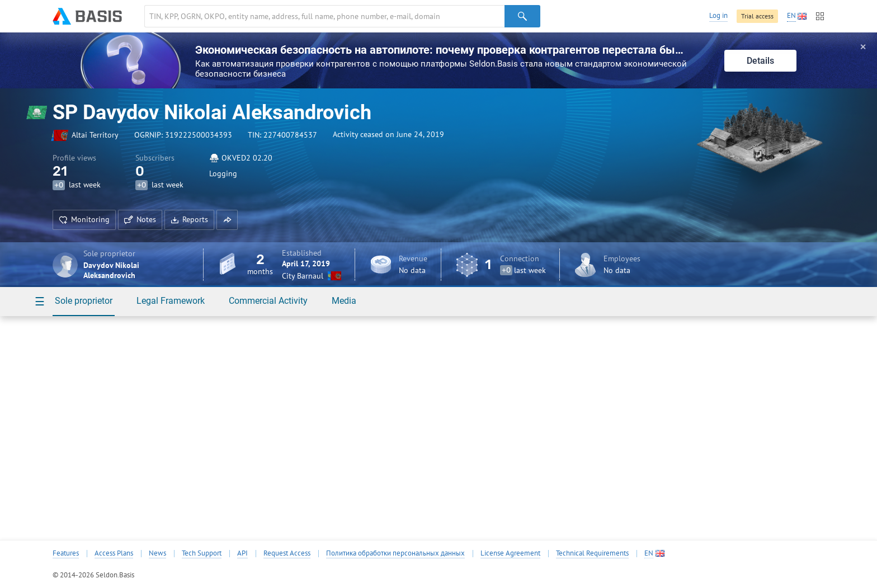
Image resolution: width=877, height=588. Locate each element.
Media (344, 301)
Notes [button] (140, 219)
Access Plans (114, 553)
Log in (718, 15)
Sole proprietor (84, 301)
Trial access (757, 16)
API (242, 553)
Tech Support (202, 553)
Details (760, 61)
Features (66, 553)
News (157, 553)
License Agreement (510, 553)
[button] (227, 220)
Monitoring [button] (84, 219)
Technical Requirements (592, 553)
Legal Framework (171, 301)
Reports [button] (189, 219)
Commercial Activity (268, 301)
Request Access (287, 553)
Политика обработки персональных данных (395, 553)
